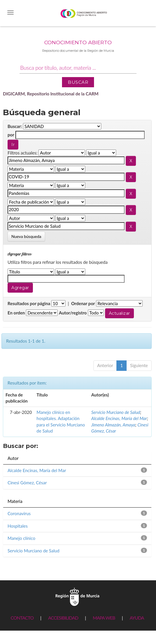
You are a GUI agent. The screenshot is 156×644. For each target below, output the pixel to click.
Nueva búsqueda (26, 236)
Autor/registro (73, 313)
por (11, 135)
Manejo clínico (21, 538)
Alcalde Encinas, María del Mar (119, 418)
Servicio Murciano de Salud (116, 412)
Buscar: (15, 126)
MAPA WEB (104, 618)
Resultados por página (29, 303)
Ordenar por (83, 303)
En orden (16, 313)
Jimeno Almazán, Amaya (113, 425)
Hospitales (18, 526)
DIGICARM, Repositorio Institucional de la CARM (51, 94)
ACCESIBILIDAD (63, 618)
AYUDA (137, 618)
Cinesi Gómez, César (27, 483)
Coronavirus (19, 513)
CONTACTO (22, 618)
